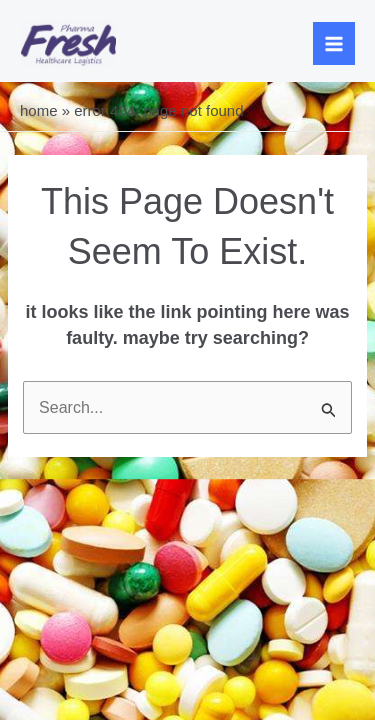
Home (39, 110)
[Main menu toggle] (334, 43)
